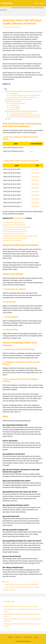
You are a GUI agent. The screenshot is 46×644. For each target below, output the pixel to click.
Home (2, 8)
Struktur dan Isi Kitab (14, 101)
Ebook (8, 8)
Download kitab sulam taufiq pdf (15, 238)
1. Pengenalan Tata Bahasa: (17, 103)
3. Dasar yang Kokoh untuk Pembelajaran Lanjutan (24, 117)
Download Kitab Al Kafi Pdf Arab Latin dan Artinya (21, 606)
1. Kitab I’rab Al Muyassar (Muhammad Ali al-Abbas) (25, 95)
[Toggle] (6, 89)
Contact (36, 637)
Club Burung (7, 3)
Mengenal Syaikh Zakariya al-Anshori (19, 99)
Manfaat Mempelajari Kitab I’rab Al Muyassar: (22, 111)
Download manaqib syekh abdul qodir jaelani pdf (20, 236)
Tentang (10, 637)
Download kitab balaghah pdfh (14, 234)
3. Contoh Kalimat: (15, 107)
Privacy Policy (27, 637)
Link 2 (32, 151)
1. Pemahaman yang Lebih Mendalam (20, 113)
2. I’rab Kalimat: (14, 105)
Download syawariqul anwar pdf (15, 229)
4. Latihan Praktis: (14, 109)
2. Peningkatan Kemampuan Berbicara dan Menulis (25, 115)
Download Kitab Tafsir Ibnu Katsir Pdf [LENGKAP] (21, 584)
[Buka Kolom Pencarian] (36, 3)
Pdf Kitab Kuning (19, 218)
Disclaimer (18, 637)
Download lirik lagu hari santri (14, 223)
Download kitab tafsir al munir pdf (15, 231)
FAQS (9, 119)
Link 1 (32, 147)
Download (35, 169)
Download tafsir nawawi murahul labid (17, 227)
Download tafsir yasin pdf (12, 240)
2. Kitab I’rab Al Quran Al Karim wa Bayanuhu (23, 97)
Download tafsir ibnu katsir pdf (14, 225)
